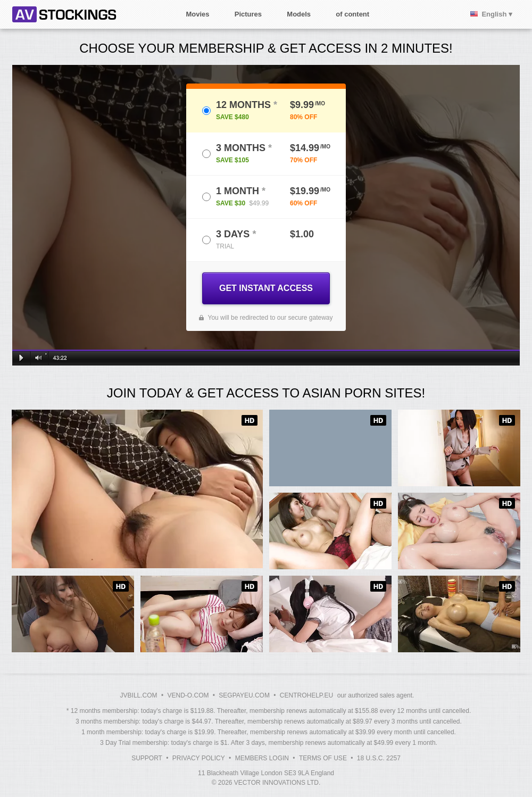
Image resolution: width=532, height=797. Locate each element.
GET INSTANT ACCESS (266, 288)
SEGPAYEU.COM (244, 695)
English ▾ (497, 14)
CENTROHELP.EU (306, 695)
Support (147, 758)
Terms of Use (323, 758)
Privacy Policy (199, 758)
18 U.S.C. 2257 (379, 758)
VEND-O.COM (188, 695)
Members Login (262, 758)
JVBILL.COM (139, 695)
